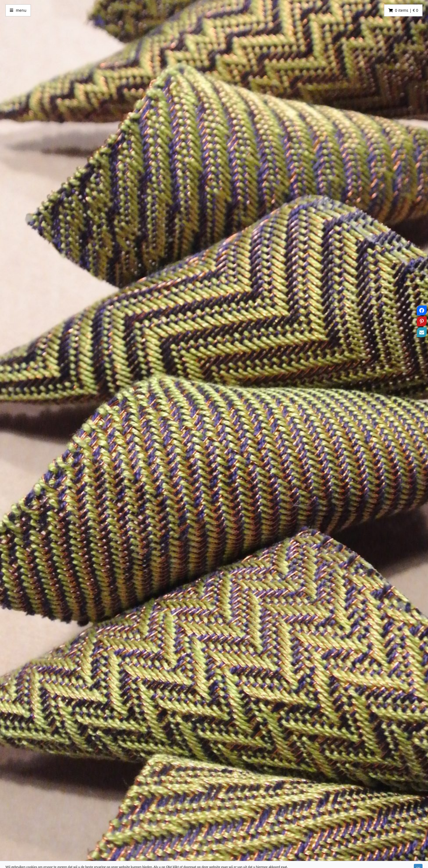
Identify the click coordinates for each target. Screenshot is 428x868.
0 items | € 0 (407, 10)
